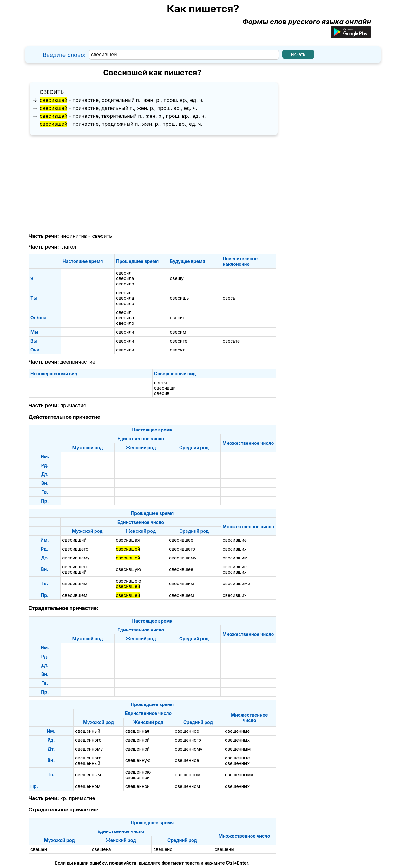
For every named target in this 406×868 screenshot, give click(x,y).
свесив (162, 393)
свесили (125, 332)
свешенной (138, 740)
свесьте (231, 341)
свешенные (237, 731)
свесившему (76, 558)
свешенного (88, 740)
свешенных (237, 740)
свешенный (88, 731)
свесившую (128, 569)
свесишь (180, 298)
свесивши (165, 388)
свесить (52, 92)
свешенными (239, 775)
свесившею (128, 581)
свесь (229, 298)
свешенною (138, 772)
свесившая (128, 540)
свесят (177, 350)
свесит (177, 318)
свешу (177, 278)
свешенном (88, 786)
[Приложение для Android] (351, 36)
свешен (39, 849)
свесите (179, 341)
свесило (125, 284)
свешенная (137, 731)
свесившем (75, 595)
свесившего (75, 549)
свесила (125, 278)
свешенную (138, 760)
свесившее (181, 540)
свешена (101, 849)
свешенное (187, 731)
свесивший (74, 540)
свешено (163, 849)
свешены (225, 849)
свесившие (235, 540)
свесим (178, 332)
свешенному (89, 749)
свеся (160, 382)
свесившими (236, 583)
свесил (124, 273)
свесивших (235, 549)
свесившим (235, 558)
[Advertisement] (152, 184)
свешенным (238, 749)
